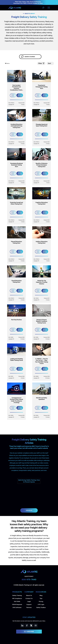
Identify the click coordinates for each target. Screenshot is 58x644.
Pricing (41, 601)
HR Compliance (17, 598)
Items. (7, 63)
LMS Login (41, 604)
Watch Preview (20, 95)
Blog (41, 595)
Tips (41, 598)
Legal (29, 601)
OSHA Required (17, 604)
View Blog (29, 510)
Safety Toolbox (41, 607)
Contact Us (29, 598)
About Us (29, 595)
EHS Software (17, 607)
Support (29, 604)
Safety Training (17, 595)
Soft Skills (17, 601)
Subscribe (29, 632)
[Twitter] (31, 625)
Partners (29, 607)
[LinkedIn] (22, 625)
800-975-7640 (29, 579)
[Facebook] (27, 625)
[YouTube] (36, 625)
